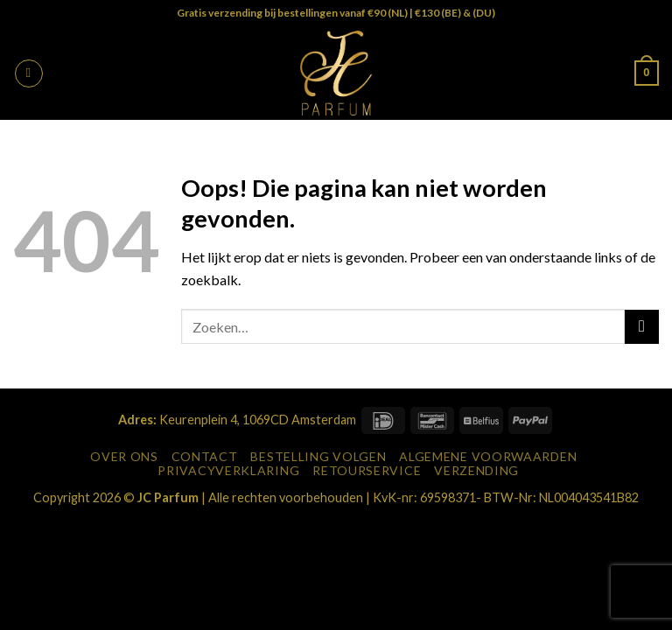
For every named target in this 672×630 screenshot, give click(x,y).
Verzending (476, 470)
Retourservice (367, 470)
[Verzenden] (642, 327)
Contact (205, 456)
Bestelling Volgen (318, 456)
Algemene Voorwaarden (488, 456)
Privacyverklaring (228, 470)
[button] (29, 73)
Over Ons (124, 456)
